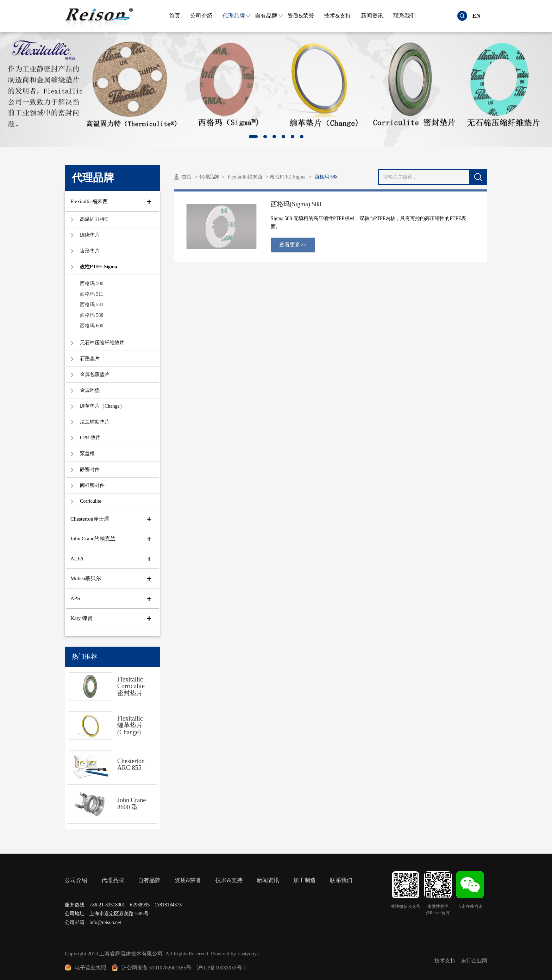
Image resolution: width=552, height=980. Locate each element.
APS (75, 598)
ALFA (77, 559)
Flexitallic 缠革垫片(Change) (130, 725)
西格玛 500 (92, 284)
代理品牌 (234, 16)
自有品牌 (266, 16)
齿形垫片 (90, 251)
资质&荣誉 (301, 16)
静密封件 (90, 469)
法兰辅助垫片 (95, 422)
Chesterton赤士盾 (90, 519)
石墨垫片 (90, 359)
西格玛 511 (92, 294)
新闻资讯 (372, 16)
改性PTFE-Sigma (99, 267)
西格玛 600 (92, 326)
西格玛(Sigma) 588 (296, 204)
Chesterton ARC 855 (131, 765)
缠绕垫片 (90, 235)
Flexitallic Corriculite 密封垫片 (131, 686)
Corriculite (91, 501)
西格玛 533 (92, 305)
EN (476, 16)
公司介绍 (201, 16)
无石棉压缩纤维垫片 (102, 343)
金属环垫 (90, 390)
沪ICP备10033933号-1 (222, 968)
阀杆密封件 (92, 485)
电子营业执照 (86, 968)
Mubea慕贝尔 (86, 578)
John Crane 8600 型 (131, 804)
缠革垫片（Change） (102, 406)
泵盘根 (87, 454)
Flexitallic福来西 (89, 201)
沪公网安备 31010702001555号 (152, 968)
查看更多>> (293, 245)
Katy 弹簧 (81, 618)
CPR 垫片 (90, 438)
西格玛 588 (92, 315)
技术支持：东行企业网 (461, 961)
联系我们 (404, 16)
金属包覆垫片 (95, 374)
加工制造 (305, 880)
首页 (175, 16)
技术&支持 (337, 16)
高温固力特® (94, 219)
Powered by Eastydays (235, 954)
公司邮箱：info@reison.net (93, 922)
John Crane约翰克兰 (93, 539)
